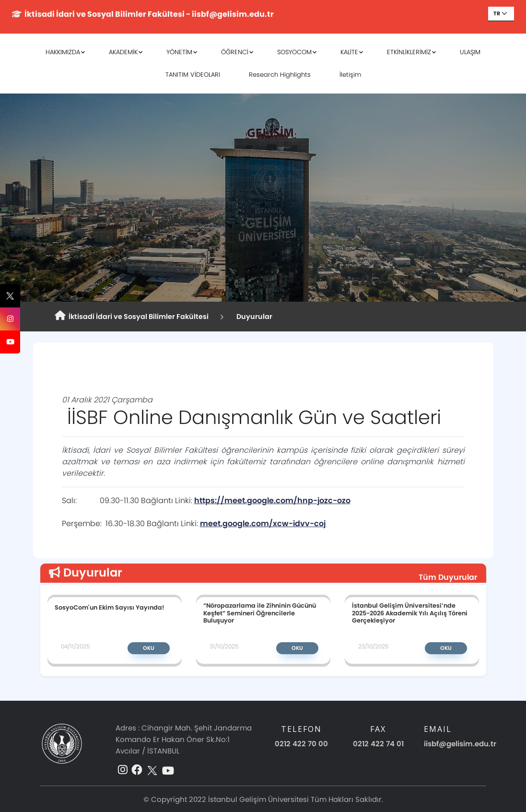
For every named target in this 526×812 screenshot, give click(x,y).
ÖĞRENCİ (235, 52)
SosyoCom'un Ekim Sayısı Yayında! (110, 607)
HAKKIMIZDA (63, 52)
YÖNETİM (179, 52)
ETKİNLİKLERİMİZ (409, 52)
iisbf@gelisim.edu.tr (460, 744)
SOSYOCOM (294, 52)
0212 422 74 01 (378, 744)
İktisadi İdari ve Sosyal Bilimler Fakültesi (132, 316)
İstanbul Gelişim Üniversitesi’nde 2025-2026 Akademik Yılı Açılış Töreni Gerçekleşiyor (410, 613)
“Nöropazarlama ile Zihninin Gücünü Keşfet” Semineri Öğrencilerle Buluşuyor (260, 613)
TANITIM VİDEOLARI (193, 75)
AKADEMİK (123, 52)
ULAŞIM (470, 52)
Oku (149, 648)
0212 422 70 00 (301, 744)
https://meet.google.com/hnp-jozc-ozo (272, 500)
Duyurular (253, 317)
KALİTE (349, 52)
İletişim (350, 75)
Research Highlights (280, 75)
